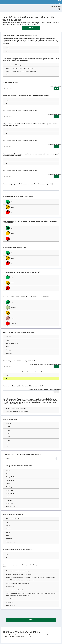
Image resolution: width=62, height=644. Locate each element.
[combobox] (30, 459)
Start (31, 28)
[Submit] (31, 620)
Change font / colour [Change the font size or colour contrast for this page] (56, 7)
